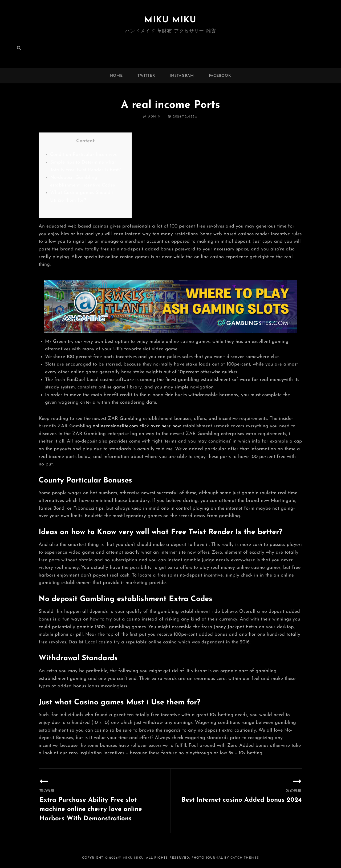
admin (155, 117)
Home (116, 76)
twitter (146, 76)
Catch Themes (245, 858)
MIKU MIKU (170, 20)
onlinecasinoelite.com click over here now (137, 426)
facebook (220, 76)
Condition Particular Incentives (83, 155)
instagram (182, 76)
